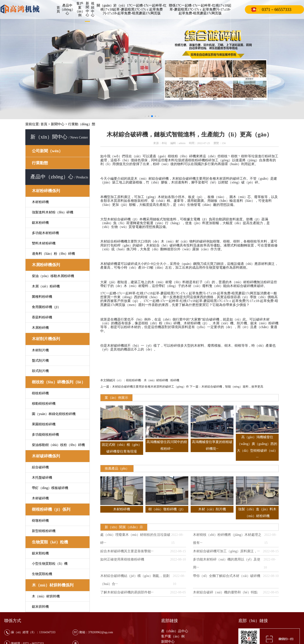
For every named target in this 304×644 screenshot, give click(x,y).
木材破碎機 (40, 498)
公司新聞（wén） (47, 151)
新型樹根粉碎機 (44, 531)
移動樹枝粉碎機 (44, 404)
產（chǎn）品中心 (175, 631)
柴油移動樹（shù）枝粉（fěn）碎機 (58, 445)
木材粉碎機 (40, 202)
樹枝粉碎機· (134, 380)
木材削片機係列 (46, 339)
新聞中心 (58, 124)
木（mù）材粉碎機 (156, 380)
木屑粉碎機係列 (46, 265)
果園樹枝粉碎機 (44, 424)
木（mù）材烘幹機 (46, 596)
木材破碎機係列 (46, 456)
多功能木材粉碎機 (45, 233)
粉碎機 (175, 380)
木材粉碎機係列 (46, 191)
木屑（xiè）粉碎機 (46, 286)
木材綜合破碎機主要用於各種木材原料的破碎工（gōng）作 (151, 387)
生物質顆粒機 (42, 574)
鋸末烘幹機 (40, 607)
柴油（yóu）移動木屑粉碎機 (53, 276)
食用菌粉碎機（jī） (46, 307)
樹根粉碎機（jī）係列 (51, 509)
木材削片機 (40, 350)
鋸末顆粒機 (40, 553)
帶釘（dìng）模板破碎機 (50, 488)
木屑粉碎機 (40, 328)
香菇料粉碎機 (42, 317)
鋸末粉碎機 (40, 223)
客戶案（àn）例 (173, 636)
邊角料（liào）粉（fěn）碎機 (53, 254)
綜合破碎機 (40, 467)
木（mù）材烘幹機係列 (53, 585)
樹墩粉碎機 (40, 521)
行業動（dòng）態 (82, 124)
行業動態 (40, 163)
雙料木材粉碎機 (44, 243)
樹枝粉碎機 (40, 393)
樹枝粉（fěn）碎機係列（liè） (59, 382)
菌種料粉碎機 (42, 297)
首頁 (58, 9)
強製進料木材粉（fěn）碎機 (53, 212)
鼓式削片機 (40, 371)
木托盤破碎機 (42, 478)
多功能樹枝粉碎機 (45, 434)
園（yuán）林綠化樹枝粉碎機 (54, 414)
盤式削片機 (40, 360)
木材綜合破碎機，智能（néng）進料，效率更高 (232, 387)
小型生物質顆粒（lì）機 (50, 564)
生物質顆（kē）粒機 (50, 542)
